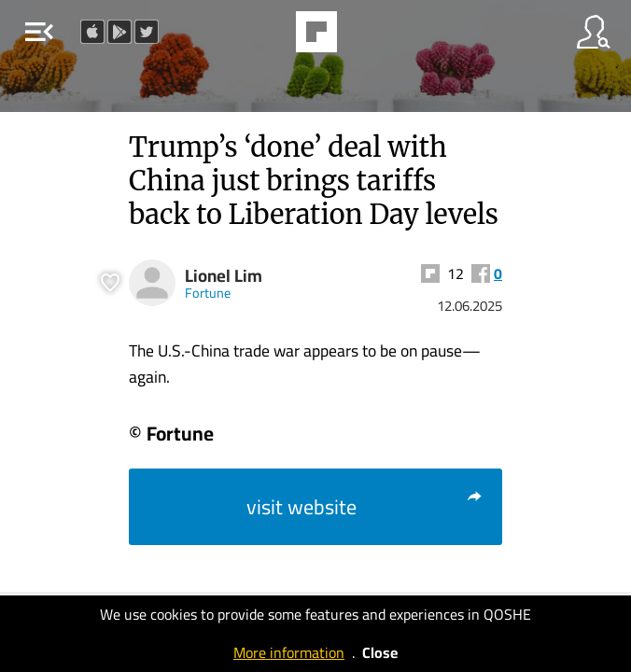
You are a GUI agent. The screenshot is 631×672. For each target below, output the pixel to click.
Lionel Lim (224, 276)
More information (289, 652)
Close (380, 652)
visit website (365, 507)
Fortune (208, 293)
